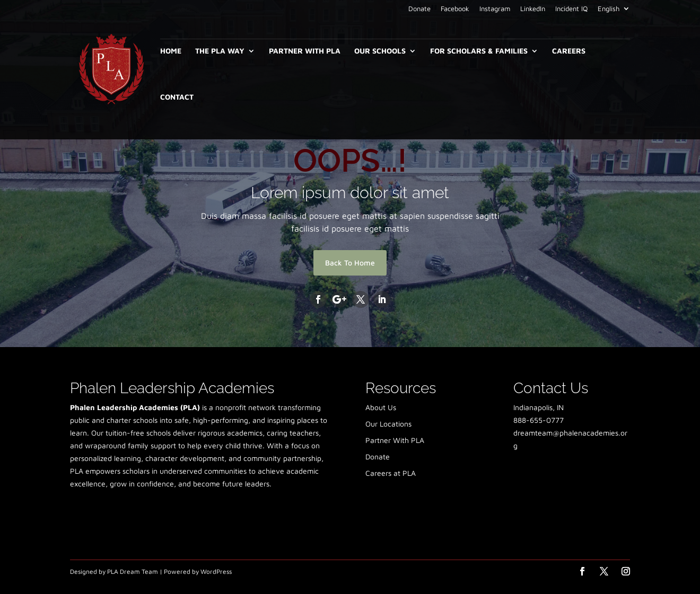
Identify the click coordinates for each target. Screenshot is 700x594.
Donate (419, 9)
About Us (381, 407)
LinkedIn (533, 9)
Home (171, 51)
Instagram (495, 9)
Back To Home (350, 263)
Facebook (455, 9)
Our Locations (388, 424)
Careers (569, 51)
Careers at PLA (391, 473)
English (609, 9)
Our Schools (380, 51)
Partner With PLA (305, 51)
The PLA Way (220, 51)
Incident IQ (571, 9)
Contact (177, 97)
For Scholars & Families (479, 51)
